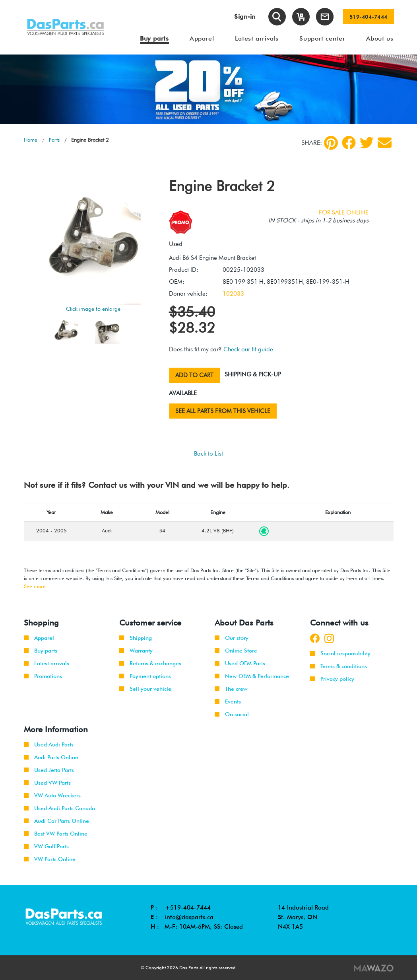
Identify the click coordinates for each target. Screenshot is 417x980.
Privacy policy (332, 679)
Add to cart (194, 375)
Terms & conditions (338, 666)
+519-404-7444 (188, 908)
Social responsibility (340, 653)
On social (232, 714)
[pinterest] (331, 143)
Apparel (39, 638)
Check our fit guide (248, 349)
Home (31, 140)
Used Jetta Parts (49, 770)
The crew (231, 689)
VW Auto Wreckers (52, 795)
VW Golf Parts (46, 846)
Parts (54, 140)
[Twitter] (367, 143)
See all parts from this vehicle (223, 411)
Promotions (43, 676)
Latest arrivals (47, 663)
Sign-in (245, 17)
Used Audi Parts (49, 744)
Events (228, 701)
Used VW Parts (47, 783)
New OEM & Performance (252, 676)
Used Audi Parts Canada (59, 808)
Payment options (145, 676)
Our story (232, 638)
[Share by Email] (385, 143)
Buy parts (41, 651)
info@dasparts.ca (189, 917)
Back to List (208, 454)
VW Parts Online (50, 859)
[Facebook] (349, 143)
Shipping (136, 638)
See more (35, 586)
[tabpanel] (208, 89)
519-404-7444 (369, 17)
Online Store (236, 651)
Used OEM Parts (240, 663)
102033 (233, 294)
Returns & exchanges (150, 663)
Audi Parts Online (51, 757)
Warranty (136, 651)
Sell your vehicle (145, 689)
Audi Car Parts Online (56, 821)
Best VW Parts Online (56, 834)
